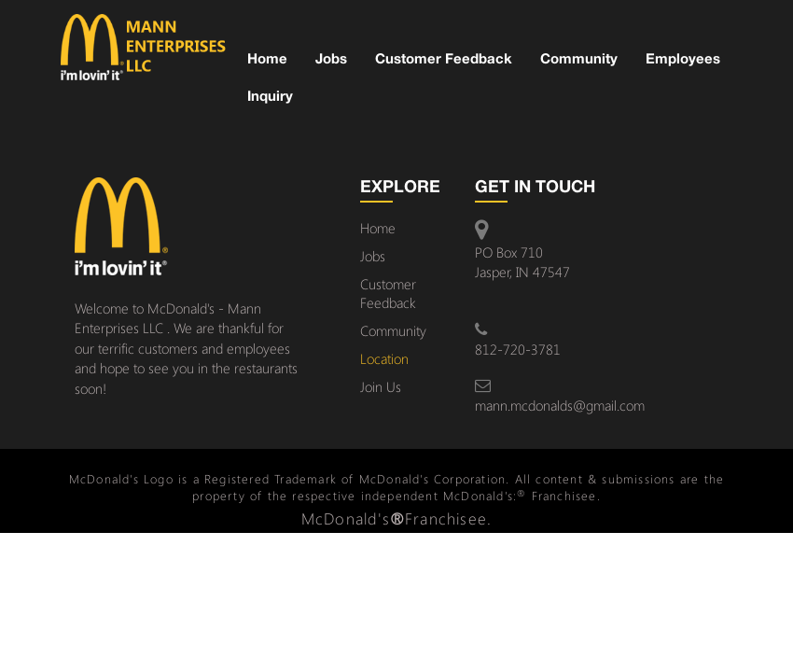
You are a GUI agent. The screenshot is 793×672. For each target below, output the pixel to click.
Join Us (381, 386)
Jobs (331, 58)
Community (579, 58)
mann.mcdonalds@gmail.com (560, 405)
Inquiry (270, 95)
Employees (683, 58)
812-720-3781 (518, 349)
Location (384, 358)
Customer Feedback (444, 58)
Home (267, 58)
